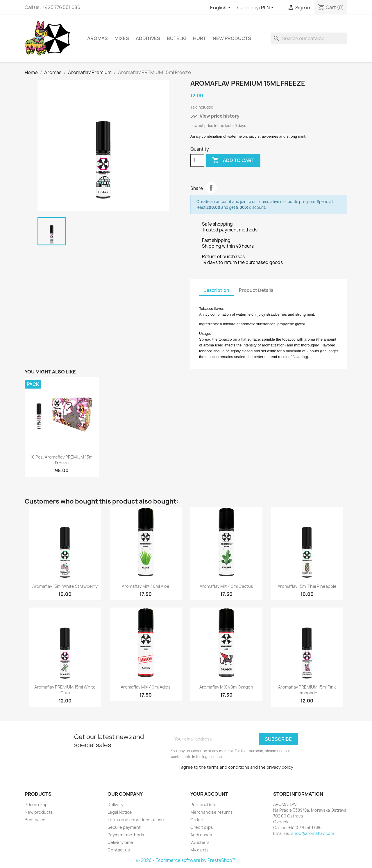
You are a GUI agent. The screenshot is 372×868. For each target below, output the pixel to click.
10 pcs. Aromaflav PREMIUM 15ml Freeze (62, 460)
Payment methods (126, 835)
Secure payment (124, 827)
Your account (209, 794)
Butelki (177, 38)
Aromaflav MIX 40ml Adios (146, 687)
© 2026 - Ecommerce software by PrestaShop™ (186, 860)
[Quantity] (197, 160)
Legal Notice (120, 812)
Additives (148, 38)
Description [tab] (216, 290)
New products (39, 812)
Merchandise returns (212, 812)
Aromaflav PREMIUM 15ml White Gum (65, 690)
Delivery (116, 805)
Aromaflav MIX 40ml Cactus (226, 586)
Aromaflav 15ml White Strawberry (65, 586)
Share (211, 188)
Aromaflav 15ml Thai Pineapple (307, 586)
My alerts (200, 850)
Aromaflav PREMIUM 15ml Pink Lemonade (307, 690)
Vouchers (200, 842)
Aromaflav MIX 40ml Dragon (226, 687)
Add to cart (233, 160)
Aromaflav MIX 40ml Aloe (146, 586)
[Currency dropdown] (268, 8)
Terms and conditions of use (136, 820)
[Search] (309, 38)
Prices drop (36, 805)
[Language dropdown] (221, 8)
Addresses (201, 835)
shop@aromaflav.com (313, 833)
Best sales (35, 820)
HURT (200, 38)
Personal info (203, 805)
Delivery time (120, 842)
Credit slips (202, 827)
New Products (232, 38)
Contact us (119, 850)
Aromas (98, 38)
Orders (197, 820)
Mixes (122, 38)
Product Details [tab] (256, 290)
